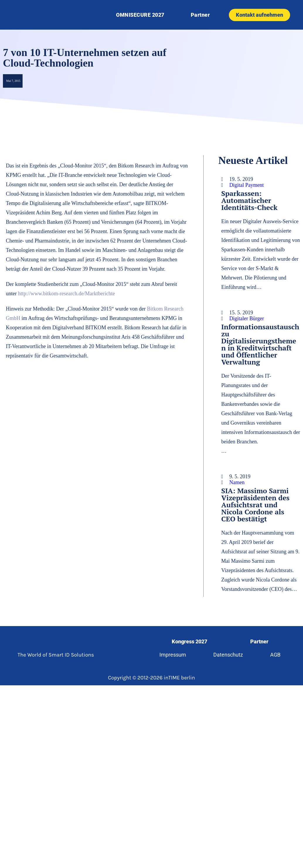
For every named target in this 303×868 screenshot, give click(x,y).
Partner (200, 15)
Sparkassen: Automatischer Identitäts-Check (249, 200)
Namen (237, 482)
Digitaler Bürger (247, 318)
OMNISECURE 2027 (140, 15)
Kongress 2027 (189, 641)
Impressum (173, 655)
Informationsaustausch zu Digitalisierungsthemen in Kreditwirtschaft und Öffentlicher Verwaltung (260, 344)
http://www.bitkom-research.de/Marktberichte (66, 294)
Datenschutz (228, 655)
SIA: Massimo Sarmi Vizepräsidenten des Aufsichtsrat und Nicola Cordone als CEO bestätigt (255, 505)
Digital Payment (247, 185)
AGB (275, 655)
